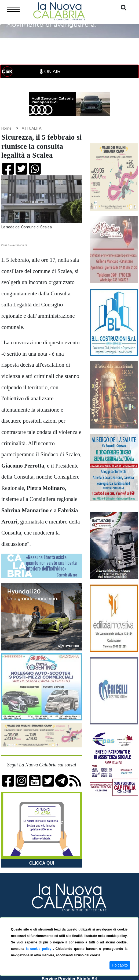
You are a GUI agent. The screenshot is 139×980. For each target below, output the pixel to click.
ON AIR (50, 72)
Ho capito (120, 965)
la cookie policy (39, 949)
